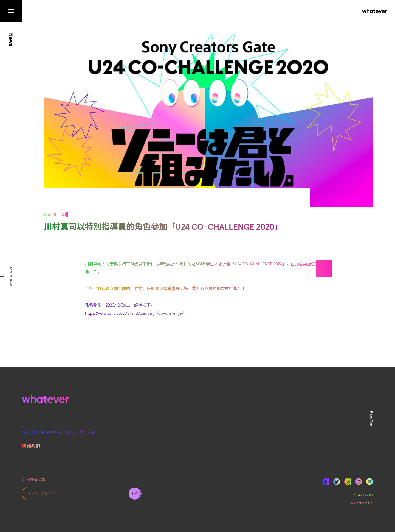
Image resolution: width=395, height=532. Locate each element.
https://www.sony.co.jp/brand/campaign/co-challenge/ (134, 314)
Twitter (337, 482)
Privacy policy (363, 495)
